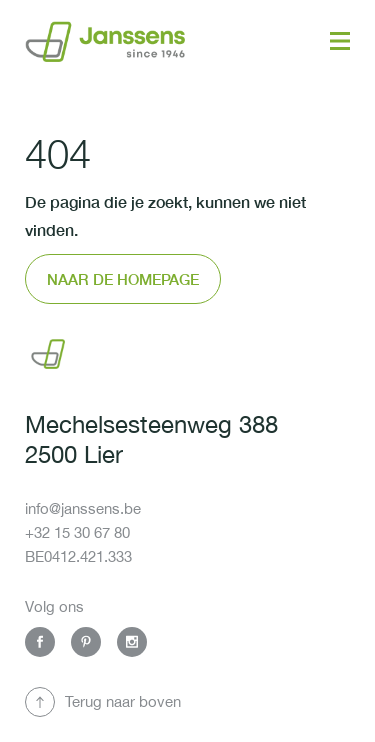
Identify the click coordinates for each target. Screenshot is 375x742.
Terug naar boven (123, 701)
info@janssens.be (83, 508)
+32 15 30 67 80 (77, 532)
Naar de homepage (123, 279)
